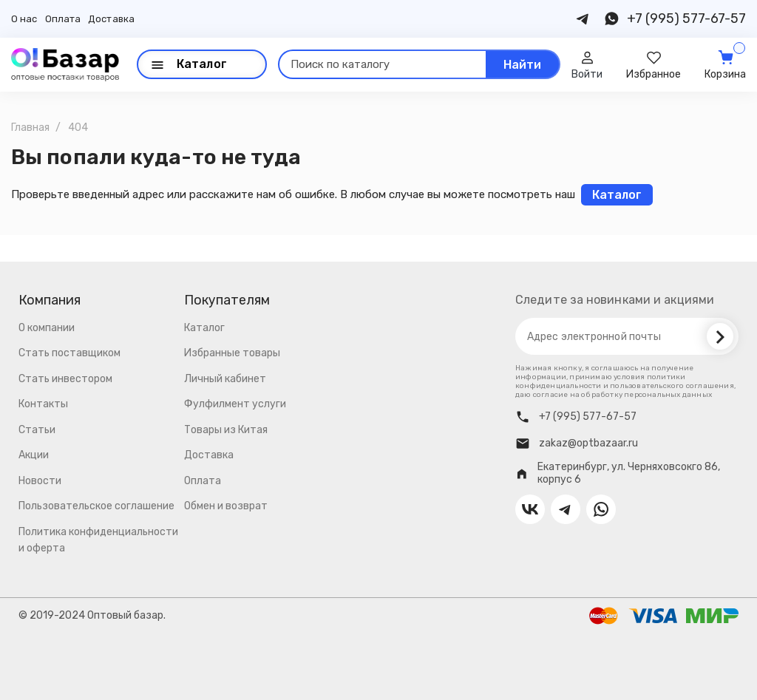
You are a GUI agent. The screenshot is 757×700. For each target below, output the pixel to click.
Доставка (111, 19)
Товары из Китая (226, 430)
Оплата (63, 19)
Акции (34, 455)
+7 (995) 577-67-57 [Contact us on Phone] (686, 18)
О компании (47, 328)
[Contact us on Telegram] (583, 19)
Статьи (37, 430)
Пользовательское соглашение (96, 506)
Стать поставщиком (69, 353)
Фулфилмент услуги (235, 404)
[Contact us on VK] (530, 509)
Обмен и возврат (226, 506)
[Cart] (725, 65)
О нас (24, 19)
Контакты (43, 404)
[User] (587, 65)
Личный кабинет (225, 379)
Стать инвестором (65, 379)
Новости (40, 481)
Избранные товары (232, 353)
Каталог (204, 328)
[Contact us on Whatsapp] (611, 19)
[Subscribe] (720, 336)
